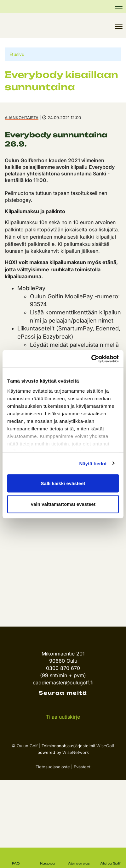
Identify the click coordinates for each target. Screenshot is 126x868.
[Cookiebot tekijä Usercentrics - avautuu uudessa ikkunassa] (91, 359)
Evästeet (82, 767)
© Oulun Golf (25, 746)
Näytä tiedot (93, 463)
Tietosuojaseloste (53, 767)
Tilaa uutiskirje (63, 717)
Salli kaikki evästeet (63, 483)
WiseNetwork (76, 752)
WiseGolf (105, 746)
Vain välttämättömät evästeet (63, 504)
